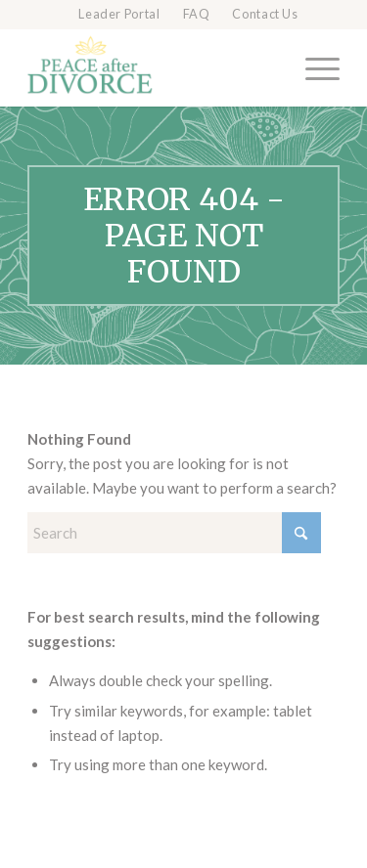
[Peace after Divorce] (152, 67)
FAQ (197, 14)
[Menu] (313, 67)
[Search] (174, 533)
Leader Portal (119, 14)
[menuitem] (119, 15)
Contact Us (265, 14)
